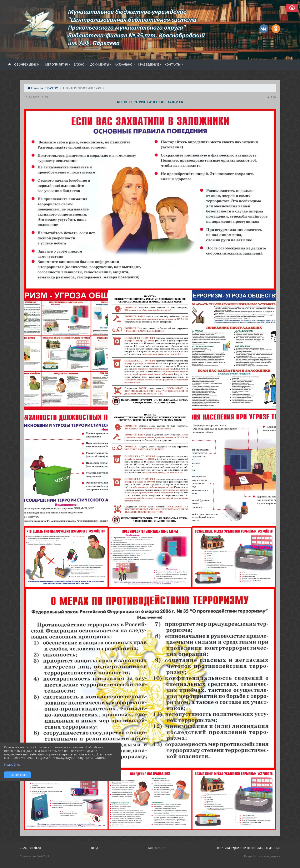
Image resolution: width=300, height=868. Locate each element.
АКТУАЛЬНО (124, 64)
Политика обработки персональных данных (248, 848)
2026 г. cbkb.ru (30, 848)
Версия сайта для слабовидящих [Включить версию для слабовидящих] (292, 8)
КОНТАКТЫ (173, 64)
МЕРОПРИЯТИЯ (56, 64)
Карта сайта (157, 848)
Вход (95, 848)
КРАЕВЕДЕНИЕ (149, 64)
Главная (35, 88)
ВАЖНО (79, 64)
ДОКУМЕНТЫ (100, 64)
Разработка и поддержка (262, 856)
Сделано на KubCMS (34, 856)
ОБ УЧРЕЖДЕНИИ (27, 64)
